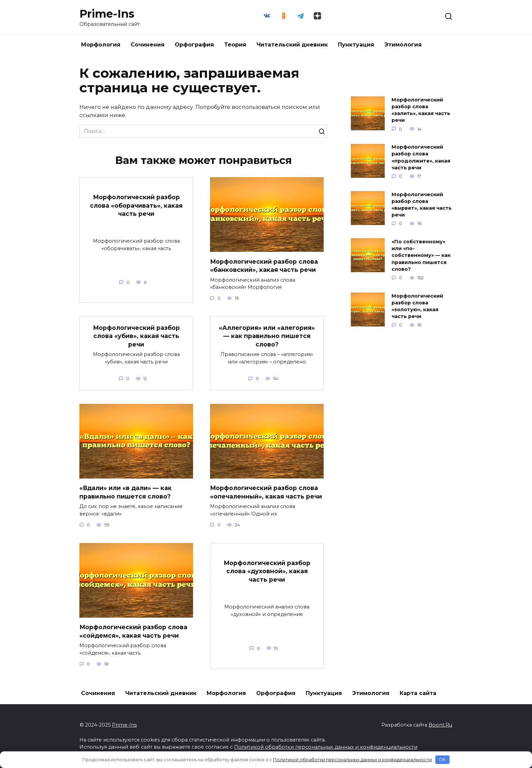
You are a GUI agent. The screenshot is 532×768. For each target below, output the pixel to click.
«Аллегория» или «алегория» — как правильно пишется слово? (267, 336)
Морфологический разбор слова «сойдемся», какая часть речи (134, 631)
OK (442, 760)
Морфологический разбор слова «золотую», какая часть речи (417, 306)
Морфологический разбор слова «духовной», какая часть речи (267, 571)
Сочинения (148, 45)
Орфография (194, 45)
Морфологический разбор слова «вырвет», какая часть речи (422, 205)
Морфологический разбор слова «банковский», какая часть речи (264, 265)
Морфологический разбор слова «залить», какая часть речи (421, 110)
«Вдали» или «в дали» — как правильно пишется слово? (126, 492)
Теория (235, 45)
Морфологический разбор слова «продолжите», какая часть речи (421, 157)
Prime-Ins (107, 14)
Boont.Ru (440, 725)
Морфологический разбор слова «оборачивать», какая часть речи (136, 205)
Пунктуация (356, 45)
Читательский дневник (292, 45)
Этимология (403, 45)
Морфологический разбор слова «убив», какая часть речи (136, 336)
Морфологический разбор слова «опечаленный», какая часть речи (266, 492)
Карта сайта (418, 693)
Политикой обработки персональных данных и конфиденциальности (326, 747)
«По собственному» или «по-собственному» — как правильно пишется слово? (421, 255)
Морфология (101, 45)
